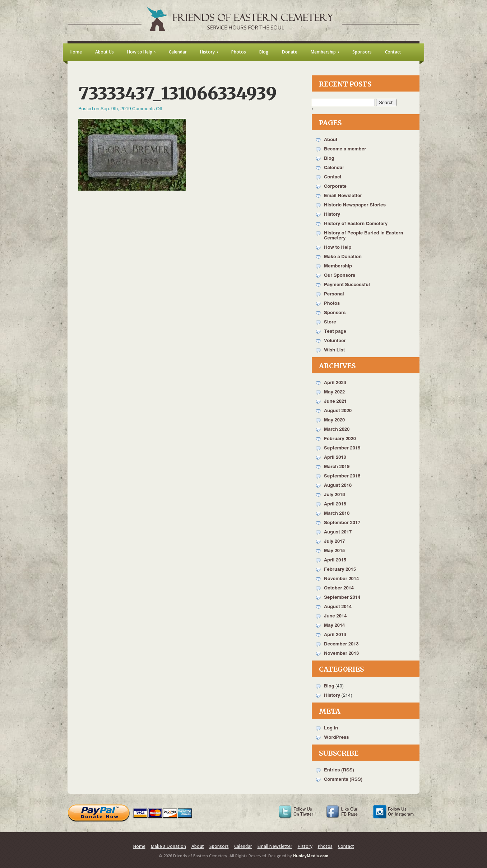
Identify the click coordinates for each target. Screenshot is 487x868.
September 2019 (342, 448)
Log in (331, 728)
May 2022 (334, 392)
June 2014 (335, 616)
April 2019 (335, 458)
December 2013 (341, 644)
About (331, 140)
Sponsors (335, 313)
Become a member (345, 149)
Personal (334, 294)
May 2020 (334, 420)
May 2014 (334, 626)
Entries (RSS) (339, 770)
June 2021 (335, 402)
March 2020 (337, 430)
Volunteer (335, 341)
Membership (338, 266)
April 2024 (335, 383)
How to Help (338, 248)
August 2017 (338, 532)
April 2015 (335, 560)
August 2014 (338, 607)
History (332, 214)
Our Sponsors (340, 276)
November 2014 (341, 579)
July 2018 (335, 495)
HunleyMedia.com (311, 856)
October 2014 (339, 588)
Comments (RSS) (343, 780)
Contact (333, 177)
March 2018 (337, 514)
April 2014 (335, 635)
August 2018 (338, 486)
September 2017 (342, 523)
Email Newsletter (343, 196)
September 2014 (342, 598)
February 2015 (340, 570)
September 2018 (342, 476)
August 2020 (338, 411)
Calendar (334, 168)
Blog (329, 158)
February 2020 (340, 439)
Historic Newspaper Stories (355, 205)
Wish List (334, 350)
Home (139, 846)
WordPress (337, 738)
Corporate (335, 186)
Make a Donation (343, 257)
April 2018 (335, 504)
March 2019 (337, 467)
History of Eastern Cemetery (356, 224)
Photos (332, 304)
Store (330, 322)
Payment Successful (347, 285)
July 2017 (335, 542)
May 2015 (334, 551)
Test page (335, 332)
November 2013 (341, 654)
